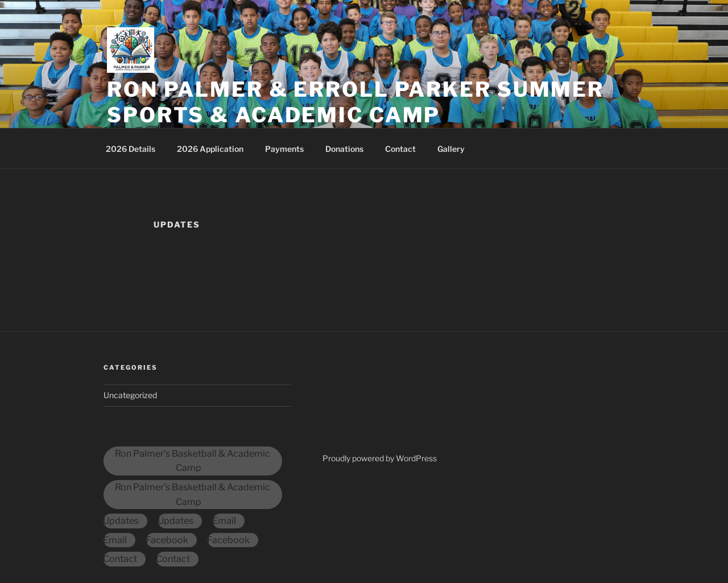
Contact (400, 149)
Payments (284, 149)
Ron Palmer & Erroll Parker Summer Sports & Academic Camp (355, 102)
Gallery (451, 149)
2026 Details (131, 149)
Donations (344, 149)
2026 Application (210, 149)
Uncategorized (130, 395)
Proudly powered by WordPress (380, 458)
